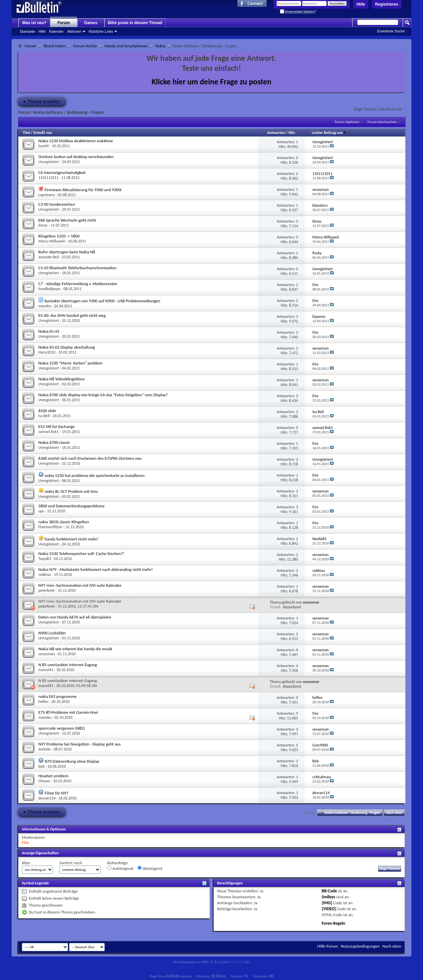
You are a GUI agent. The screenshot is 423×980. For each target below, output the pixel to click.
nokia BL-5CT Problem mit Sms (71, 491)
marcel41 (46, 670)
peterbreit (46, 590)
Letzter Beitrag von (329, 133)
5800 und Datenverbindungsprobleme (71, 506)
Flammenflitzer (50, 527)
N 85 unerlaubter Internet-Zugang (68, 665)
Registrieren (387, 4)
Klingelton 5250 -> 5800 (59, 236)
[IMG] (327, 903)
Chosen (44, 781)
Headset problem (53, 776)
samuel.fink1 (49, 432)
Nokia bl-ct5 (49, 331)
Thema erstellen (42, 101)
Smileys (329, 897)
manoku (45, 717)
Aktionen (75, 31)
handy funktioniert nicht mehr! (72, 539)
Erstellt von (43, 133)
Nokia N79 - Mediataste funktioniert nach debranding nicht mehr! (96, 569)
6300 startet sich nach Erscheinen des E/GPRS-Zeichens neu (90, 458)
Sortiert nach (71, 863)
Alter (26, 863)
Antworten (276, 133)
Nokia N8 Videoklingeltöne (61, 379)
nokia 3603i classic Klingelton (64, 522)
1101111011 (48, 178)
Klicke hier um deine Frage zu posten (212, 82)
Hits (292, 133)
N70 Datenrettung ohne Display (72, 761)
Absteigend (150, 868)
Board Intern (55, 46)
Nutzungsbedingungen (360, 946)
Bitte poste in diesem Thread (135, 23)
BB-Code (329, 891)
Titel (26, 133)
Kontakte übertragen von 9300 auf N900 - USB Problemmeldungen (102, 301)
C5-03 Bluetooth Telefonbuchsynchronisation (77, 268)
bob (41, 766)
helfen (43, 702)
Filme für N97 (57, 793)
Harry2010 (47, 352)
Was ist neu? (34, 23)
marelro (45, 306)
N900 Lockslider (52, 633)
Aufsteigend (120, 868)
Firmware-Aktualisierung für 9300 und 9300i (83, 190)
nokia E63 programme (58, 696)
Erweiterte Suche (391, 31)
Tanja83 (45, 559)
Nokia (160, 46)
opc (41, 511)
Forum (64, 23)
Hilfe (361, 4)
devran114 (47, 798)
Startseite (27, 31)
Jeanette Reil (49, 257)
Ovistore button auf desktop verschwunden (76, 157)
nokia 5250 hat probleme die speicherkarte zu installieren (95, 475)
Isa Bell (44, 416)
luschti (44, 146)
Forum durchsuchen (382, 122)
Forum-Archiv (85, 46)
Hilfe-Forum (328, 946)
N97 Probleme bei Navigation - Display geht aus (79, 744)
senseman (311, 602)
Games (91, 23)
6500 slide (47, 411)
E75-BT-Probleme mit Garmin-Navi (68, 712)
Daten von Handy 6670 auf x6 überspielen (75, 617)
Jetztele (44, 749)
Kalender (56, 31)
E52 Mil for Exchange (57, 426)
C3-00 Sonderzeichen (57, 204)
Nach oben (394, 813)
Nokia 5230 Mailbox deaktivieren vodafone (76, 141)
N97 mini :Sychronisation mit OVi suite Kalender (80, 585)
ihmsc (43, 225)
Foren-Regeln (334, 923)
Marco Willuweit (52, 241)
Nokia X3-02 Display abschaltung (67, 347)
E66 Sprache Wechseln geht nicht (67, 220)
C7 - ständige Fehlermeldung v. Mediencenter (78, 284)
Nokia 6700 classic (54, 442)
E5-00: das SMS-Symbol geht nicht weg (72, 315)
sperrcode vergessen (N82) (62, 728)
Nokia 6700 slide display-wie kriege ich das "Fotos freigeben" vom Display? (103, 395)
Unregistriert (49, 162)
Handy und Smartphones (126, 46)
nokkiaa (45, 575)
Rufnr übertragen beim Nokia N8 (67, 252)
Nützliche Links (101, 31)
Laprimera (46, 195)
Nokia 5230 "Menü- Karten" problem (70, 363)
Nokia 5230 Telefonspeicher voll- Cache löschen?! (81, 554)
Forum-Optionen (347, 122)
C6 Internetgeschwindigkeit (62, 172)
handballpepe (49, 289)
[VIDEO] (329, 909)
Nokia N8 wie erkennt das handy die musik (75, 649)
